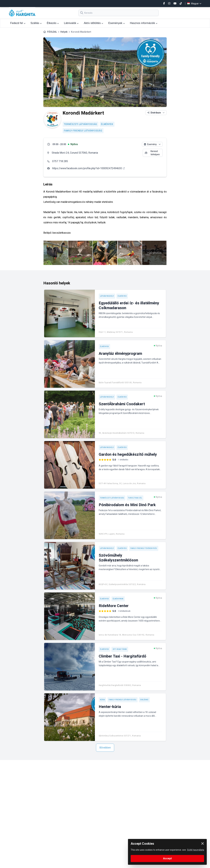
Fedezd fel (18, 23)
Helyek (64, 32)
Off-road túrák (120, 649)
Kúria (103, 700)
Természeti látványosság (81, 124)
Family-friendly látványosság (83, 131)
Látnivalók (71, 23)
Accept (167, 858)
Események (117, 23)
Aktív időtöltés (94, 23)
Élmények (107, 124)
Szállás (36, 23)
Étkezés (53, 23)
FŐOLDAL (52, 32)
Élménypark (118, 599)
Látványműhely (107, 296)
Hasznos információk (144, 23)
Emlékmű (144, 700)
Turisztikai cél (135, 498)
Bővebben (105, 748)
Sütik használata (196, 850)
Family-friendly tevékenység (144, 548)
